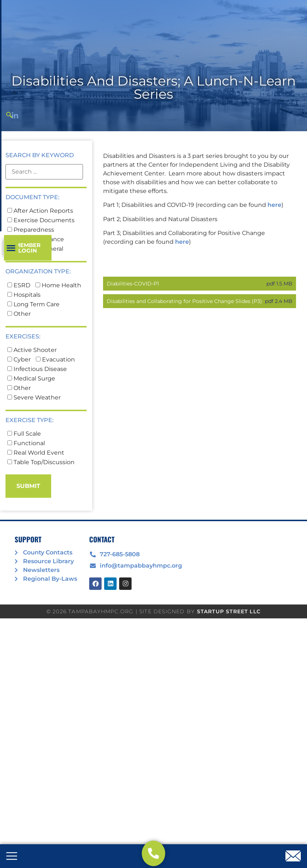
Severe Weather (34, 424)
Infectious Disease (37, 395)
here (274, 231)
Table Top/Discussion (41, 488)
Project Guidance (36, 266)
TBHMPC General (35, 275)
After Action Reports (40, 237)
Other (19, 340)
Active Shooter (32, 376)
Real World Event (36, 479)
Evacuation (55, 386)
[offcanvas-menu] (12, 857)
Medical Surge (31, 405)
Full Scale (24, 460)
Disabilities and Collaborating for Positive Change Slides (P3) (184, 327)
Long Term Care (33, 330)
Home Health (58, 311)
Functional (26, 469)
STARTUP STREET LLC (229, 637)
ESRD (19, 311)
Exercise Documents (41, 247)
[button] (238, 61)
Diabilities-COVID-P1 (133, 310)
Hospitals (24, 321)
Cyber (19, 386)
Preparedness (31, 256)
